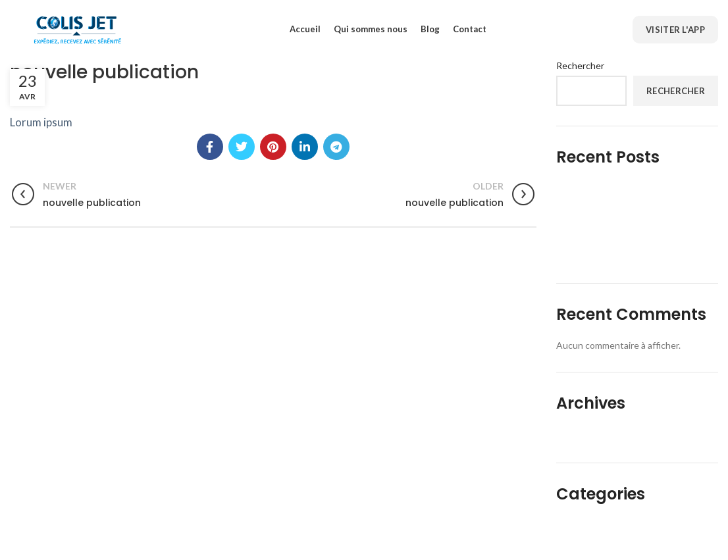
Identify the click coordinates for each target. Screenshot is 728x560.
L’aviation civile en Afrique (620, 256)
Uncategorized (593, 526)
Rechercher (580, 65)
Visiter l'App (675, 30)
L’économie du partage (611, 189)
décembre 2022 (595, 435)
